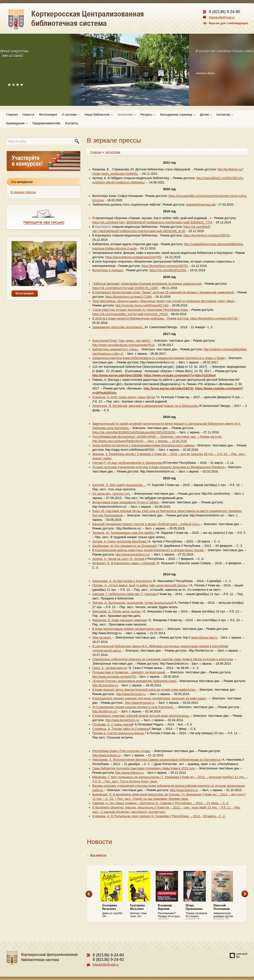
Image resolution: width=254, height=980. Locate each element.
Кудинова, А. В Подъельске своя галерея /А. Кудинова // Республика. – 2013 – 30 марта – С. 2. (159, 816)
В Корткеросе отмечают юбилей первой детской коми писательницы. (141, 716)
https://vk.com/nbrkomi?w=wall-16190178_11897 (125, 288)
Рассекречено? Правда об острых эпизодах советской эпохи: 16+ (170, 912)
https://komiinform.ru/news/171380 (129, 297)
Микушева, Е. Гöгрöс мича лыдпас (117, 611)
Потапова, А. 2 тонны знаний (113, 724)
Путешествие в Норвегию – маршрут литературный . (129, 672)
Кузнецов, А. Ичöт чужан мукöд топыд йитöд (124, 397)
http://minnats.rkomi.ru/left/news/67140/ (142, 305)
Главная (12, 115)
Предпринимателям (46, 123)
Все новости (98, 855)
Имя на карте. (102, 637)
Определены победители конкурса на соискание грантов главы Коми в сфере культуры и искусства (162, 659)
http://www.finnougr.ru (131, 694)
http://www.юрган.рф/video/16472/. (169, 388)
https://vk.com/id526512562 (168, 270)
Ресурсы (148, 115)
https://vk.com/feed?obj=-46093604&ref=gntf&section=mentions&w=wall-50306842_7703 (152, 222)
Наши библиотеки (98, 115)
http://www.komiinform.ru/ (133, 554)
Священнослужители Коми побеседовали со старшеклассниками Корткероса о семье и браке (159, 358)
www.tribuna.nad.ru (204, 637)
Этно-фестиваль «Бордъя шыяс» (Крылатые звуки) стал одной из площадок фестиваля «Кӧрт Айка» (163, 301)
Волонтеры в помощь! (108, 270)
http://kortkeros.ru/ (105, 711)
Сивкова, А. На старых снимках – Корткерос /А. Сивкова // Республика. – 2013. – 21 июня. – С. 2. (161, 803)
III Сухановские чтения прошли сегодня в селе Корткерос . (134, 707)
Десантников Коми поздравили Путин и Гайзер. (126, 502)
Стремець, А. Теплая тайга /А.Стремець (121, 729)
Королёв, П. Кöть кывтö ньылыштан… (119, 485)
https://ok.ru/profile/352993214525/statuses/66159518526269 (134, 432)
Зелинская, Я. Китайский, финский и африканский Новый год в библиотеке (146, 406)
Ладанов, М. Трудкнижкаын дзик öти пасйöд (124, 533)
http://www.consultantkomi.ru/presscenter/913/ (123, 345)
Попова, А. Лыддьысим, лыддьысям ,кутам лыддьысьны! (133, 603)
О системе (71, 115)
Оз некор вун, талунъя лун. (111, 494)
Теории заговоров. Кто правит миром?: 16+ (197, 912)
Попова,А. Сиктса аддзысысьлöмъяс (118, 733)
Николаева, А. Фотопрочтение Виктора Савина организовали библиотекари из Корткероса (157, 760)
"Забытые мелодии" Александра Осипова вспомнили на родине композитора (147, 284)
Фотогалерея (48, 115)
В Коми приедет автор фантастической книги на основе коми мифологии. (144, 690)
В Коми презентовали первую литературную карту (128, 629)
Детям (206, 115)
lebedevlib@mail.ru (222, 17)
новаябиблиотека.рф (201, 205)
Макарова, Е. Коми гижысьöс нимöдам (120, 620)
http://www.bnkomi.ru (106, 755)
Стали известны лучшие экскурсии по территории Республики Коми (140, 310)
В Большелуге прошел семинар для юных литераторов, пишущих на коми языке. (149, 698)
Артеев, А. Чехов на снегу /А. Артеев (119, 559)
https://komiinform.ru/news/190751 (206, 235)
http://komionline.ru (105, 685)
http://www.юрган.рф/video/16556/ (117, 375)
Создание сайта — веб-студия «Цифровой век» (239, 955)
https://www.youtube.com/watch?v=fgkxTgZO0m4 (180, 375)
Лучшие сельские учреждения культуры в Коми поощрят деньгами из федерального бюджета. (159, 467)
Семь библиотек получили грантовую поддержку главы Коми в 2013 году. (144, 768)
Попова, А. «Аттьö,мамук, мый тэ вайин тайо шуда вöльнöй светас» (140, 585)
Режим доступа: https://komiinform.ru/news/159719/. (203, 318)
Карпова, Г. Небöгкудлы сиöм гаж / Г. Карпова (125, 594)
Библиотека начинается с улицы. (115, 349)
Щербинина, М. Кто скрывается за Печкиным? (125, 546)
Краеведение (17, 123)
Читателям (127, 115)
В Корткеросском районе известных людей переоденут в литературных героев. (148, 550)
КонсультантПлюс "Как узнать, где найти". (122, 341)
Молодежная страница (178, 115)
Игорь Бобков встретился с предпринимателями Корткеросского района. (143, 445)
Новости (28, 115)
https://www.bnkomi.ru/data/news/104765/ (133, 257)
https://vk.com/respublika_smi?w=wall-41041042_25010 (130, 314)
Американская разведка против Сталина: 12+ (225, 912)
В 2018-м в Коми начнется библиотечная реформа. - (130, 318)
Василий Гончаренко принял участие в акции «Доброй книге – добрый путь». (147, 524)
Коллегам (225, 115)
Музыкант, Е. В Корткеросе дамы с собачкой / (124, 563)
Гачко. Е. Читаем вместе (110, 668)
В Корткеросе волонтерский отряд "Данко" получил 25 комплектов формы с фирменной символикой (163, 292)
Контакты (72, 123)
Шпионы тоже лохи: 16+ (142, 911)
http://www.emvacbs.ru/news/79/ (114, 677)
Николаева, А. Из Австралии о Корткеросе (122, 581)
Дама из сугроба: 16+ (114, 911)
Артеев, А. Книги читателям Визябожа (120, 541)
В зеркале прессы (23, 192)
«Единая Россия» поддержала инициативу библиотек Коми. (134, 681)
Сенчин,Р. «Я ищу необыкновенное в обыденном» (128, 463)
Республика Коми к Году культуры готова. (121, 751)
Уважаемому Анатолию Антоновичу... (118, 327)
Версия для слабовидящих (228, 23)
